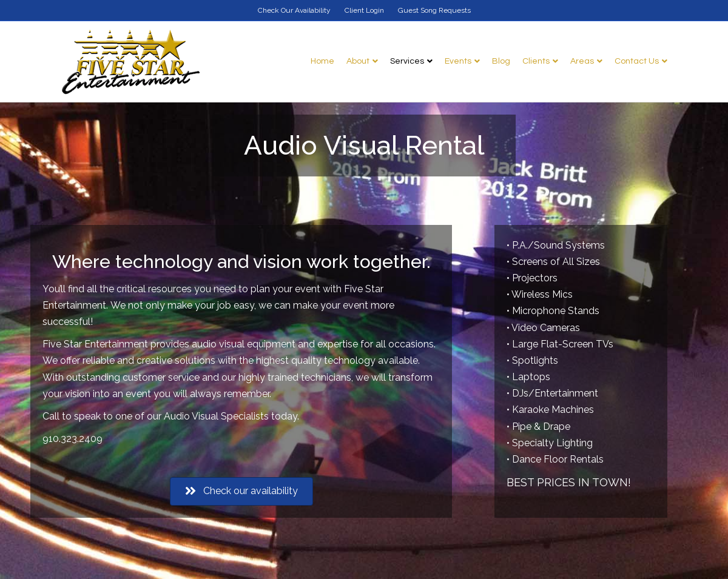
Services (407, 61)
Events (458, 61)
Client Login (364, 10)
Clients (536, 61)
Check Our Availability (294, 10)
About (358, 61)
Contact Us (637, 61)
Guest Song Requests (434, 10)
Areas (582, 61)
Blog (501, 61)
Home (322, 61)
